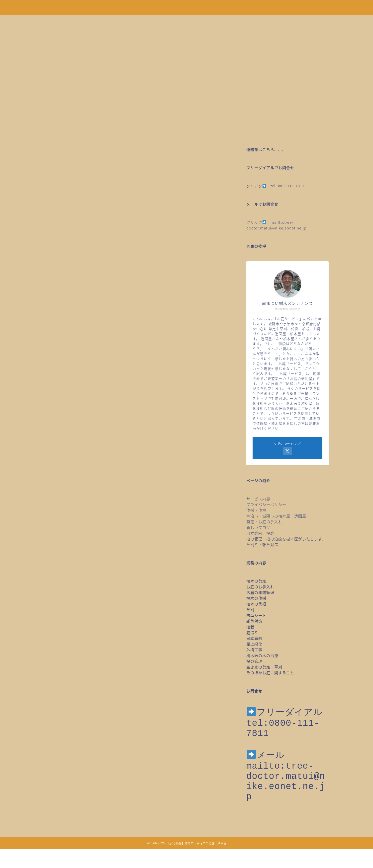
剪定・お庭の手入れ (264, 522)
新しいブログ (258, 527)
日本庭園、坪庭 (260, 533)
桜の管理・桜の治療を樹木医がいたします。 (286, 539)
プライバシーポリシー (266, 504)
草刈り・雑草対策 (262, 544)
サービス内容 (258, 499)
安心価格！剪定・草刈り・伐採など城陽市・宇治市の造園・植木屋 (186, 7)
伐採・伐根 (256, 510)
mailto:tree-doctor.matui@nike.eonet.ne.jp (276, 225)
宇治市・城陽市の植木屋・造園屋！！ (282, 516)
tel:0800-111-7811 (287, 186)
